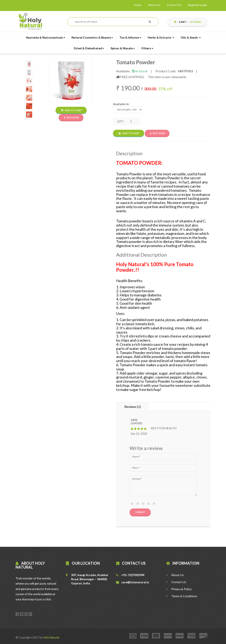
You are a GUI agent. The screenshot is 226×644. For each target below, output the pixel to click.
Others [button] (147, 48)
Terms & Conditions (182, 596)
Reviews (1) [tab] (133, 407)
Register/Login (197, 5)
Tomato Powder (136, 62)
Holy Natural (51, 637)
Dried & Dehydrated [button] (89, 48)
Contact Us (174, 5)
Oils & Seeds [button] (191, 37)
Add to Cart (72, 110)
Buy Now (72, 117)
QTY (120, 121)
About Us (154, 5)
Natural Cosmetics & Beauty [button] (92, 37)
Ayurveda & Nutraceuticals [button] (46, 37)
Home (138, 5)
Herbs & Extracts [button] (161, 37)
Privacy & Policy (179, 589)
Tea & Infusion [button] (130, 37)
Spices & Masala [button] (123, 48)
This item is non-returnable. (167, 77)
